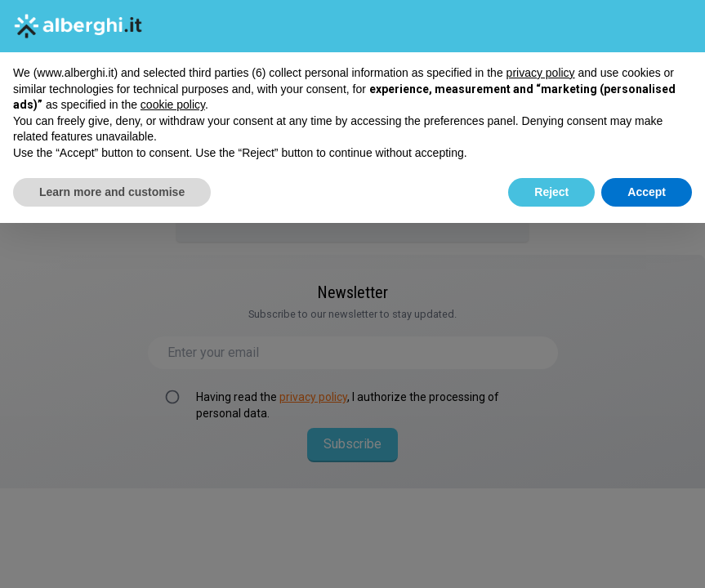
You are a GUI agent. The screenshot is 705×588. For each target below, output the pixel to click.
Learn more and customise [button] (112, 192)
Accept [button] (647, 192)
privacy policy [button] (541, 73)
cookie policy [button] (173, 105)
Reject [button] (551, 192)
